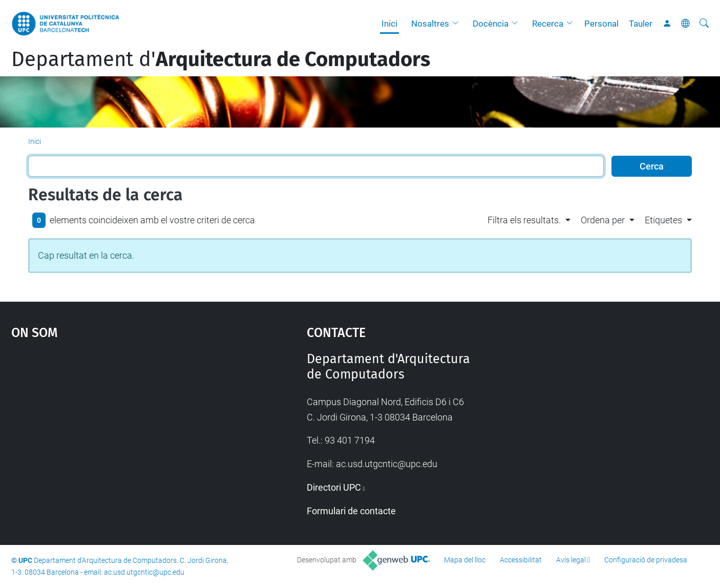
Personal (601, 24)
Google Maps (123, 428)
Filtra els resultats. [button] (524, 220)
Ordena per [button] (603, 220)
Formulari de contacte (351, 511)
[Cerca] (704, 24)
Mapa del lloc (465, 560)
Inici (389, 24)
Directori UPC (334, 487)
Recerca (548, 24)
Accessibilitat (521, 560)
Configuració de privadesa (646, 560)
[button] (458, 24)
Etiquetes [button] (663, 220)
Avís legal (571, 560)
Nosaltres (430, 24)
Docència (491, 24)
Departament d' (221, 59)
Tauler (641, 24)
